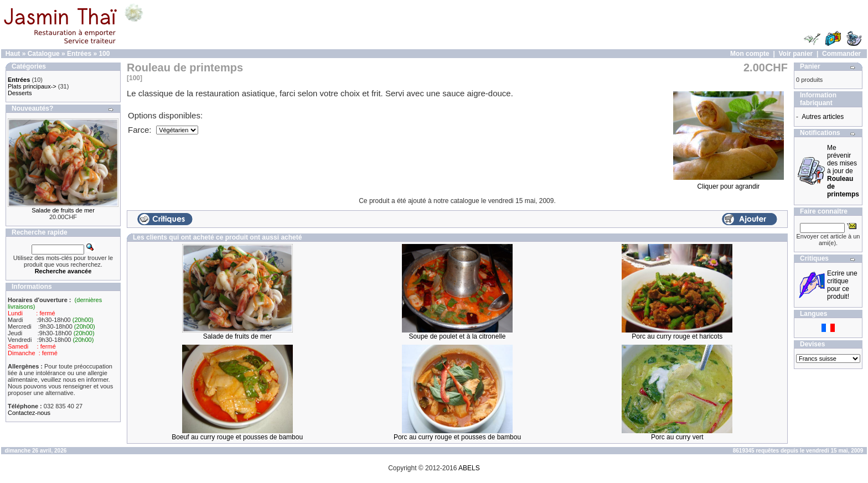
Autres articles (823, 117)
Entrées (79, 54)
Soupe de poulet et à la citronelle (458, 336)
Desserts (20, 93)
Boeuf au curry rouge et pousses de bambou (237, 437)
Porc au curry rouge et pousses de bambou (457, 437)
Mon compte (750, 54)
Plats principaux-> (32, 86)
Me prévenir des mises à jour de (843, 171)
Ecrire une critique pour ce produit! (842, 285)
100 (104, 54)
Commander (841, 54)
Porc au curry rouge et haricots (677, 336)
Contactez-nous (29, 413)
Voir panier (795, 54)
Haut (13, 54)
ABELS (469, 468)
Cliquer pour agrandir (728, 183)
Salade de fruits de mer (63, 210)
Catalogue (44, 54)
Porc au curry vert (677, 437)
